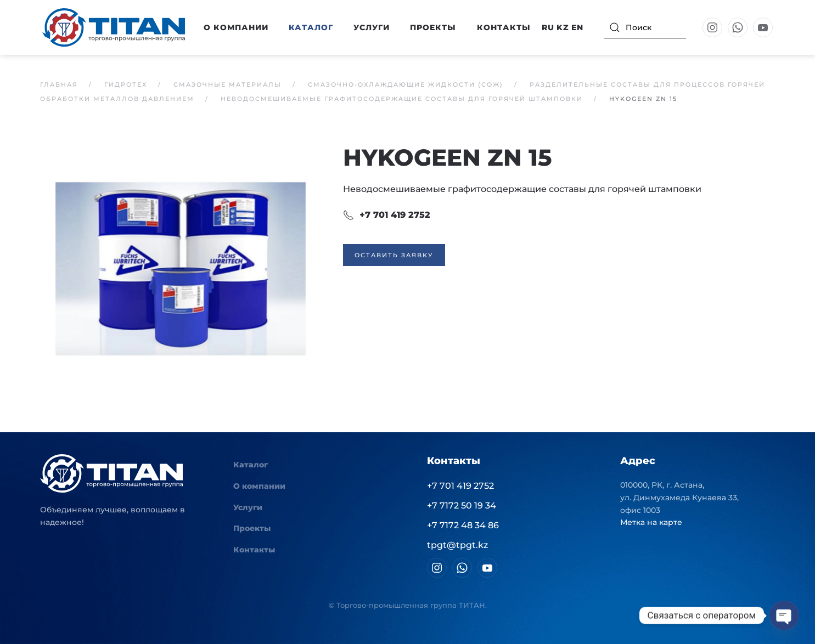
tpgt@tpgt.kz (457, 545)
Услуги (372, 27)
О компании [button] (236, 27)
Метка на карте (651, 522)
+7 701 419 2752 (387, 215)
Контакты (504, 27)
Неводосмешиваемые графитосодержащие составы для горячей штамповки (522, 189)
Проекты (433, 27)
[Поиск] (645, 27)
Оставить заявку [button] (394, 255)
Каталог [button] (311, 27)
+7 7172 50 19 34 (462, 505)
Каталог (251, 465)
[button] (181, 268)
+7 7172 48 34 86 (463, 525)
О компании (259, 486)
